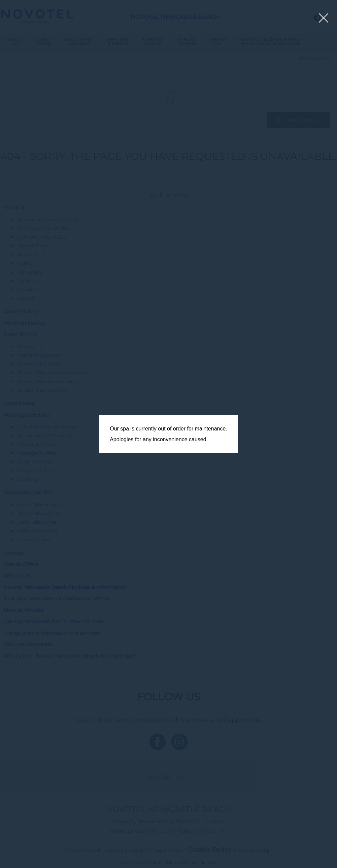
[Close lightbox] (324, 18)
